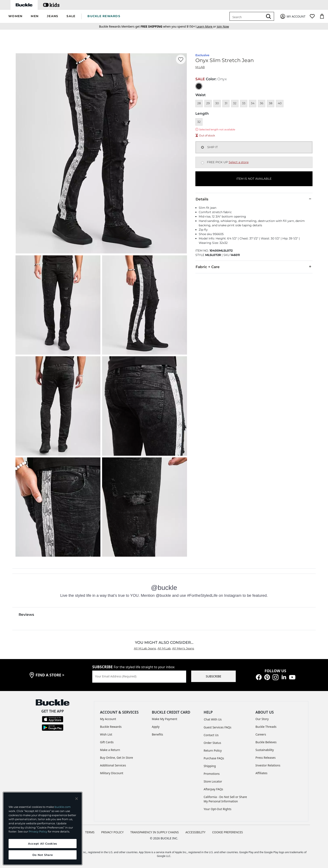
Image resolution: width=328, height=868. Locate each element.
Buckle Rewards (111, 727)
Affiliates (261, 773)
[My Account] (293, 16)
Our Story (262, 719)
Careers (261, 734)
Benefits (158, 734)
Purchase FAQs (214, 758)
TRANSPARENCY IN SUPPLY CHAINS (155, 832)
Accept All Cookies (43, 844)
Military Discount (112, 773)
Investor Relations (268, 765)
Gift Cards (107, 742)
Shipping (210, 766)
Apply (156, 727)
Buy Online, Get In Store (117, 758)
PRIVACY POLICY (112, 832)
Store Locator (213, 781)
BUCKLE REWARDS (104, 16)
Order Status (212, 743)
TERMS (90, 832)
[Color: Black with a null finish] (199, 86)
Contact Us (211, 735)
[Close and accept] (77, 799)
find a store (50, 675)
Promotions (212, 774)
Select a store (239, 162)
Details (254, 199)
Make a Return (110, 750)
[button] (15, 16)
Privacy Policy (38, 831)
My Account (108, 719)
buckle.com (63, 807)
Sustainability (265, 750)
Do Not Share (43, 855)
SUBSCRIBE (214, 676)
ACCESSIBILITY (196, 832)
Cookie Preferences (227, 832)
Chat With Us (213, 719)
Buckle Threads (266, 727)
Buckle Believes (266, 742)
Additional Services (113, 765)
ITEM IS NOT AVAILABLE (254, 179)
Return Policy (213, 750)
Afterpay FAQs (213, 789)
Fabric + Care (254, 267)
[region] (43, 829)
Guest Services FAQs (218, 727)
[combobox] (247, 16)
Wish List (106, 734)
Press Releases (265, 758)
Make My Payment (165, 719)
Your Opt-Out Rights (218, 809)
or (207, 26)
